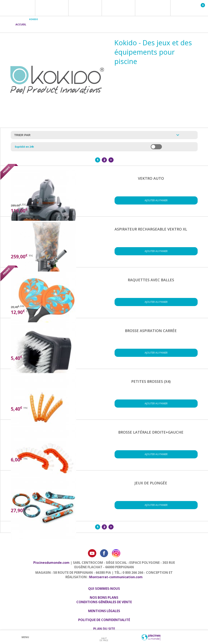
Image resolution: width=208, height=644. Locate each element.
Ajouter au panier (156, 200)
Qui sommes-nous (104, 589)
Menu (25, 637)
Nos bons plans (104, 597)
